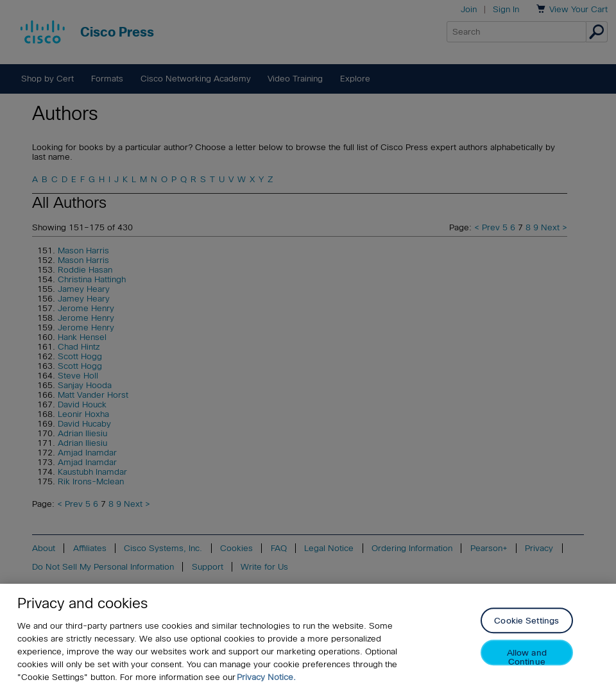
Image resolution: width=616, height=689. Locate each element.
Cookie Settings (526, 621)
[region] (308, 636)
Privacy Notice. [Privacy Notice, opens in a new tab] (266, 677)
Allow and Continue (527, 657)
